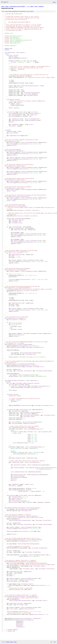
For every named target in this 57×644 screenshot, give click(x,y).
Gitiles (8, 642)
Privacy (11, 642)
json (55, 642)
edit (32, 11)
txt (51, 642)
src (28, 6)
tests (36, 6)
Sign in (54, 2)
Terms (15, 642)
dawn (3, 6)
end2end (41, 6)
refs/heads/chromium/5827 (17, 6)
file (28, 11)
